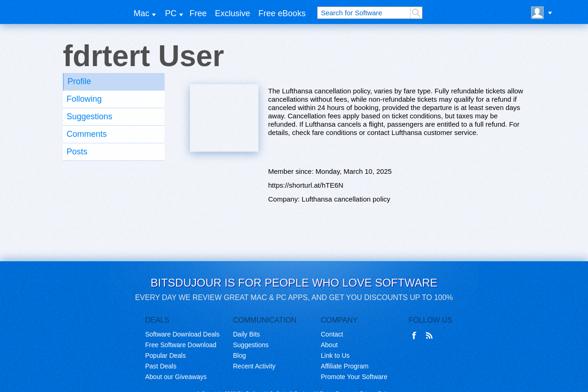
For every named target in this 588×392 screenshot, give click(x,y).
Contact (332, 334)
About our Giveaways (176, 377)
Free (198, 13)
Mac (141, 13)
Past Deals (161, 366)
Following (84, 99)
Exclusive (233, 13)
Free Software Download (181, 345)
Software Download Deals (182, 334)
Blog (239, 355)
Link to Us (335, 355)
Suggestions (89, 116)
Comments (87, 134)
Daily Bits (246, 334)
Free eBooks (282, 13)
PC (171, 13)
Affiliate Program (345, 366)
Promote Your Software (354, 377)
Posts (77, 152)
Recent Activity (254, 366)
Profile (79, 81)
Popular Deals (165, 355)
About (329, 345)
